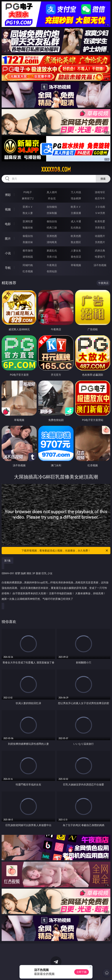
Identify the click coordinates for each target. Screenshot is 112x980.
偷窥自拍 (28, 236)
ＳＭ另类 (100, 213)
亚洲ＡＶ (28, 207)
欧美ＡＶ (76, 207)
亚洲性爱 (28, 221)
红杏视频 (28, 271)
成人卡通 (76, 221)
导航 (8, 268)
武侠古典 (100, 250)
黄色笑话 (76, 257)
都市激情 (28, 250)
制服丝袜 (28, 227)
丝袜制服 (52, 213)
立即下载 (82, 972)
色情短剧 (52, 271)
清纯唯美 (52, 242)
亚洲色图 (52, 236)
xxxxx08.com (56, 169)
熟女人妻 (28, 213)
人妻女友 (76, 250)
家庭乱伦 (52, 250)
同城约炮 (28, 265)
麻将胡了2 (28, 198)
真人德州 (52, 192)
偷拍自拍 (52, 221)
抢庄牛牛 (100, 198)
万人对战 (76, 192)
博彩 (8, 195)
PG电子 (28, 192)
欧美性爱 (100, 221)
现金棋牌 (76, 198)
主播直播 (76, 213)
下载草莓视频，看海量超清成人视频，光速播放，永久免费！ (65, 551)
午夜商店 (52, 265)
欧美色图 (76, 236)
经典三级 (52, 227)
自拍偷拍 (52, 207)
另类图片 (100, 242)
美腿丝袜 (28, 242)
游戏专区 (100, 192)
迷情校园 (28, 257)
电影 (8, 224)
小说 (8, 253)
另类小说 (52, 257)
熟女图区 (76, 242)
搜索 (103, 179)
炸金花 (52, 198)
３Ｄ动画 (100, 207)
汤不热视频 (100, 265)
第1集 (7, 560)
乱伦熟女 (76, 227)
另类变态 (100, 227)
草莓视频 (76, 265)
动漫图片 (100, 236)
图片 (8, 239)
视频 (8, 209)
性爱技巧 (100, 257)
